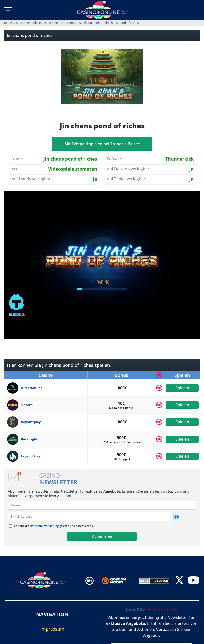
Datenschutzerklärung (44, 526)
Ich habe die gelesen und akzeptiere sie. (54, 526)
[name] (102, 505)
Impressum (52, 629)
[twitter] (179, 581)
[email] (91, 516)
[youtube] (194, 581)
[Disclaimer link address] (117, 581)
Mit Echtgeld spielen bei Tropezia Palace (102, 144)
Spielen (182, 388)
